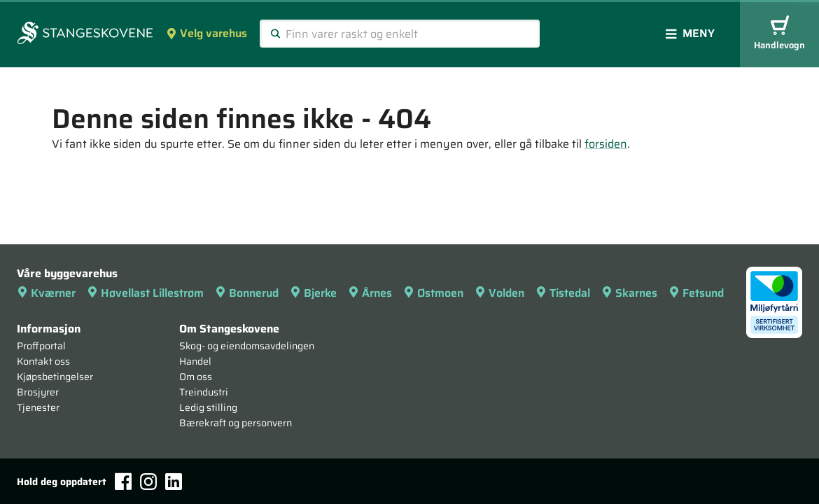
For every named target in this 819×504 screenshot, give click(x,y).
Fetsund (696, 293)
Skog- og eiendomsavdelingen (247, 346)
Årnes (370, 293)
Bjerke (313, 293)
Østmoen (433, 293)
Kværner (46, 293)
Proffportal (41, 346)
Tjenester (38, 407)
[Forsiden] (85, 34)
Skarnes (629, 293)
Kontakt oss (43, 361)
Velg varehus (206, 33)
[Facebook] (123, 481)
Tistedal (563, 293)
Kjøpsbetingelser (55, 377)
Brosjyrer (38, 392)
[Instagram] (148, 482)
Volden (499, 293)
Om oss (196, 377)
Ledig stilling (208, 407)
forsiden (606, 144)
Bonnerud (247, 293)
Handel (195, 361)
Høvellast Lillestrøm (145, 293)
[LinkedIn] (174, 482)
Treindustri (204, 392)
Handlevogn (779, 34)
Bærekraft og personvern (236, 423)
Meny (690, 33)
